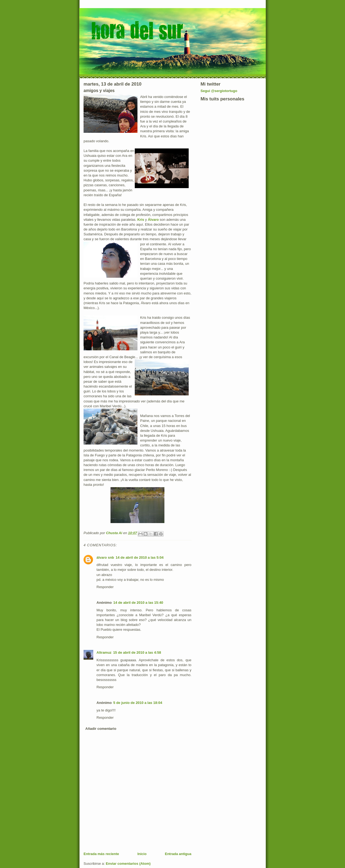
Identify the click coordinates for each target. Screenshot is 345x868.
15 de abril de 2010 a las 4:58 (137, 652)
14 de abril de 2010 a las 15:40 (138, 603)
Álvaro (154, 220)
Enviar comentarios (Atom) (128, 864)
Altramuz (104, 652)
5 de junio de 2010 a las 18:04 (138, 703)
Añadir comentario (101, 729)
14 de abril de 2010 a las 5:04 (140, 557)
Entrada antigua (178, 854)
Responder (105, 587)
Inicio (142, 854)
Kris (141, 220)
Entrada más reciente (101, 854)
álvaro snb (105, 557)
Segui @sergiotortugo (219, 91)
